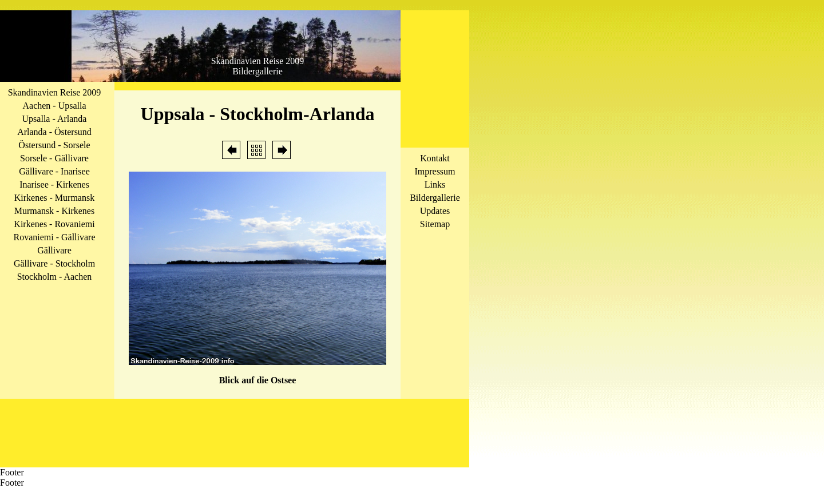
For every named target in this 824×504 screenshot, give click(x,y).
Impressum (435, 171)
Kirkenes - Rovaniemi (54, 224)
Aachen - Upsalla (54, 106)
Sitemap (435, 224)
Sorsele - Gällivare (54, 158)
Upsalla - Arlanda (55, 119)
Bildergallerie (435, 198)
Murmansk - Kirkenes (54, 211)
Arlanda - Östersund (54, 132)
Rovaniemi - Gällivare (54, 237)
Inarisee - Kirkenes (54, 184)
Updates (435, 211)
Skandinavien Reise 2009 (55, 92)
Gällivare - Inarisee (54, 171)
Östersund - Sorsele (54, 145)
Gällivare (54, 250)
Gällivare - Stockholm (54, 263)
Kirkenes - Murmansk (54, 198)
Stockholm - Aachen (55, 277)
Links (435, 184)
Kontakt (435, 158)
